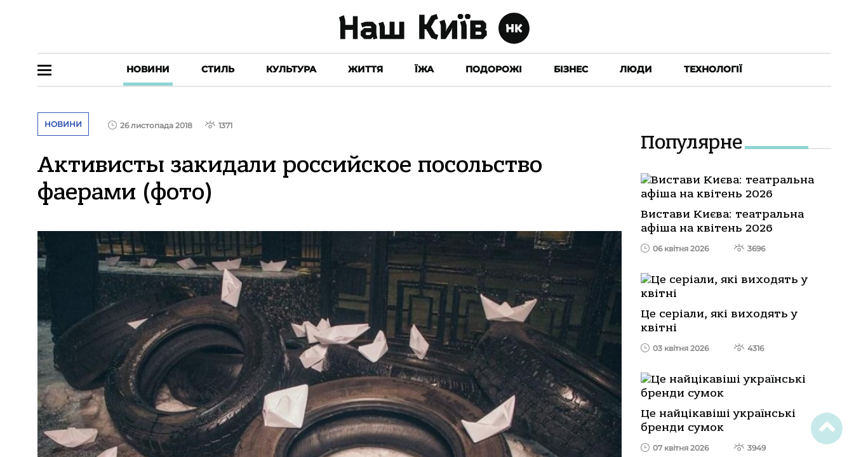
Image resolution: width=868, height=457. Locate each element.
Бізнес (571, 69)
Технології (713, 69)
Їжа (424, 69)
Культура (291, 69)
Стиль (218, 69)
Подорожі (494, 69)
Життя (365, 69)
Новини (148, 69)
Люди (636, 69)
